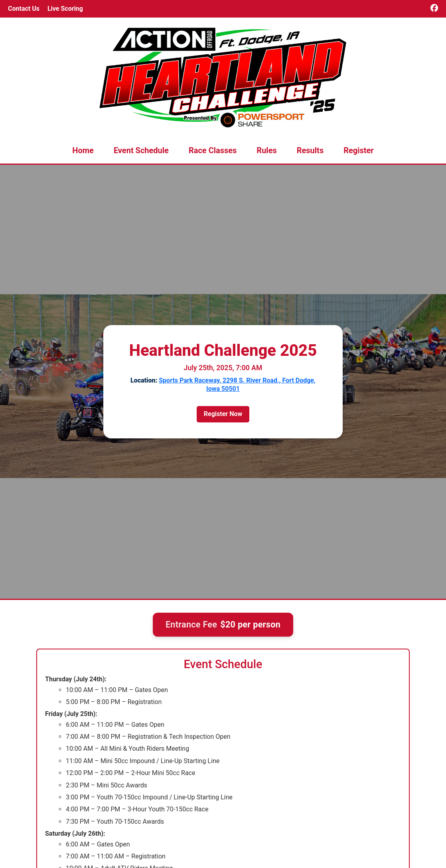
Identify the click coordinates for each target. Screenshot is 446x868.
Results (310, 150)
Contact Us (24, 9)
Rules (266, 150)
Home (83, 150)
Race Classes (213, 150)
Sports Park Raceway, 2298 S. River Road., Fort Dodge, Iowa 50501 (237, 385)
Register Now (223, 414)
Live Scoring (65, 9)
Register (359, 150)
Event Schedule (141, 150)
